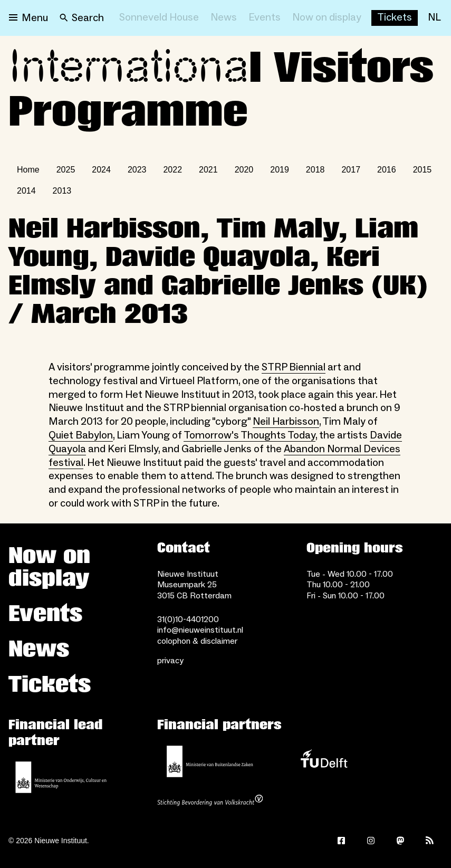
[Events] (265, 18)
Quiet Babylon (81, 435)
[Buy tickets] (395, 18)
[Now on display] (327, 18)
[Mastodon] (400, 841)
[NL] (434, 18)
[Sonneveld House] (159, 18)
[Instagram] (371, 841)
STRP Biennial (294, 367)
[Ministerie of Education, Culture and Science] (61, 777)
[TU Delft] (324, 761)
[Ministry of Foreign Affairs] (210, 761)
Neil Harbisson (286, 422)
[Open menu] (28, 18)
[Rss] (430, 841)
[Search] (82, 18)
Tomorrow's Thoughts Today (250, 435)
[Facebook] (341, 841)
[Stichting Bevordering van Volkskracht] (210, 802)
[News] (224, 18)
